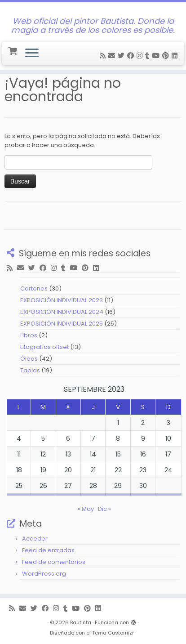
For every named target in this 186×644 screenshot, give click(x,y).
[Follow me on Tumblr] (148, 56)
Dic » (104, 509)
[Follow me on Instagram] (141, 56)
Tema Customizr (113, 633)
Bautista (81, 622)
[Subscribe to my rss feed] (104, 56)
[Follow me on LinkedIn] (176, 56)
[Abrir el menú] (32, 54)
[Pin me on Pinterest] (167, 56)
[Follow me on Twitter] (122, 56)
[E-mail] (113, 56)
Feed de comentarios (54, 562)
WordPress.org (44, 574)
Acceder (35, 539)
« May (86, 509)
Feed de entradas (48, 550)
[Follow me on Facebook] (132, 56)
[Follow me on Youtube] (157, 56)
